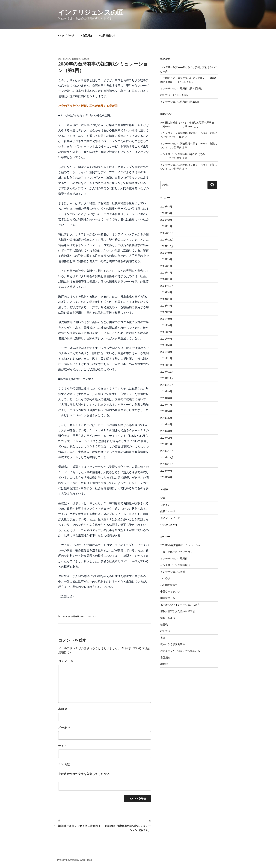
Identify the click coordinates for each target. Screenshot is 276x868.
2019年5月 (166, 418)
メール (64, 728)
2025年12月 (167, 233)
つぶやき (165, 578)
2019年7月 (166, 405)
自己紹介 (165, 658)
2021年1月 (166, 365)
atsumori (84, 59)
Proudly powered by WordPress (75, 860)
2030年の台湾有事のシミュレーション (80, 616)
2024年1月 (166, 279)
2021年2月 (166, 358)
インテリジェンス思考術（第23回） (180, 102)
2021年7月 (166, 332)
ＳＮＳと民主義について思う (176, 552)
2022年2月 (166, 312)
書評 (163, 638)
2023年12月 (167, 286)
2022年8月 (166, 306)
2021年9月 (166, 319)
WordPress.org (169, 525)
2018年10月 (167, 464)
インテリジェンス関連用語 (175, 565)
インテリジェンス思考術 (174, 558)
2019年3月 (166, 431)
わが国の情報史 (169, 585)
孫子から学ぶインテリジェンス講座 (180, 605)
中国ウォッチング (170, 591)
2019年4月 (166, 424)
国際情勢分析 (168, 598)
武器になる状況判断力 (173, 644)
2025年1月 (166, 266)
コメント (66, 661)
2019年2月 (166, 438)
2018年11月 (167, 457)
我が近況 (165, 631)
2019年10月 (167, 385)
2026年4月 (166, 207)
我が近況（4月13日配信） (175, 95)
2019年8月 (166, 398)
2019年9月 (166, 391)
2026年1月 (166, 226)
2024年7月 (166, 273)
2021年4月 (166, 345)
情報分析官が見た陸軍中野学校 (178, 611)
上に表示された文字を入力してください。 (85, 774)
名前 (63, 709)
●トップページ (66, 35)
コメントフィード (170, 518)
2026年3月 (166, 213)
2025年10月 (167, 246)
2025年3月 (166, 259)
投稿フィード (168, 511)
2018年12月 (167, 451)
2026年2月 (166, 220)
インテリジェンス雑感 (173, 572)
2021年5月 (166, 339)
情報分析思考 (168, 618)
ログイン (165, 505)
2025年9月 (166, 253)
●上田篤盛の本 (107, 35)
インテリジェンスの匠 (91, 12)
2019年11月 (167, 378)
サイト (63, 746)
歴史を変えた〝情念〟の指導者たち (180, 651)
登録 (163, 498)
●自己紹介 (87, 35)
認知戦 (164, 664)
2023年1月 (166, 299)
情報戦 (164, 625)
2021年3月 (166, 352)
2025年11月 (167, 240)
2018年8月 (166, 477)
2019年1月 (166, 444)
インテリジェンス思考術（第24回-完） (182, 88)
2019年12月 (167, 372)
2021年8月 (166, 325)
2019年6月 (166, 411)
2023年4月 (166, 292)
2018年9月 (166, 471)
